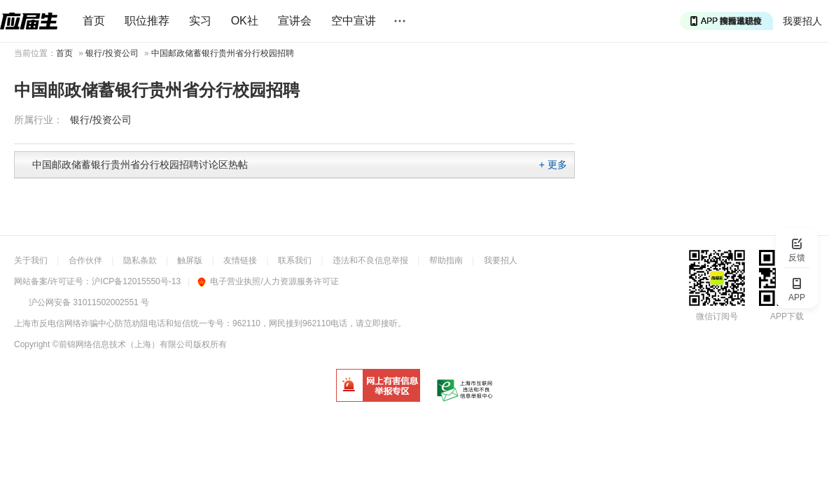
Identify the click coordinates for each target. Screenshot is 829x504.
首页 (94, 21)
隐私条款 (140, 260)
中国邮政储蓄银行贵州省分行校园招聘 (223, 53)
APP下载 (787, 316)
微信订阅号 (717, 316)
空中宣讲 (354, 21)
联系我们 (295, 260)
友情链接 (240, 260)
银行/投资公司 (112, 53)
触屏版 (190, 260)
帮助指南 (446, 260)
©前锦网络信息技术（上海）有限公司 (123, 344)
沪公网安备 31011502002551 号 (89, 302)
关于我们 (31, 260)
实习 (200, 21)
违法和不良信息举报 (370, 260)
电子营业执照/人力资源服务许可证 (268, 281)
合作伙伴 (85, 260)
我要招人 (802, 21)
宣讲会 (295, 21)
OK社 (245, 21)
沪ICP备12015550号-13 (136, 281)
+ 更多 (553, 164)
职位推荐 (147, 21)
